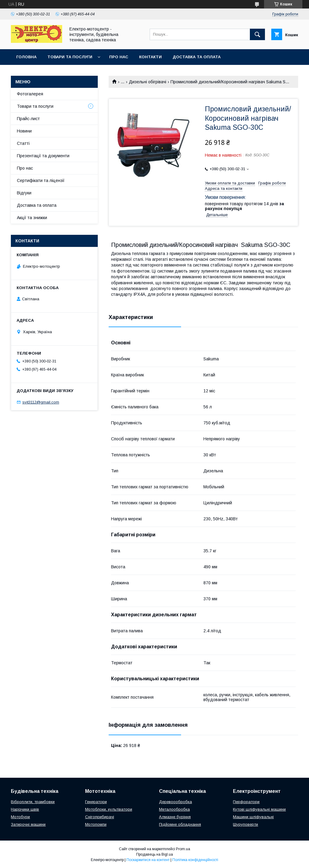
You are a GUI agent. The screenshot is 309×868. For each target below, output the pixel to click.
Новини (24, 131)
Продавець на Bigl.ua (154, 854)
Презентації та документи (43, 156)
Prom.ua (183, 849)
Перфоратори (246, 802)
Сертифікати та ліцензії (41, 180)
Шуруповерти (245, 824)
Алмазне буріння (175, 817)
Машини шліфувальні (253, 817)
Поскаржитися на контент (148, 860)
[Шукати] (257, 34)
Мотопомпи (96, 824)
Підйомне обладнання (180, 824)
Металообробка (174, 809)
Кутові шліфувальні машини (259, 809)
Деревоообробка (175, 802)
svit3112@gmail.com (41, 402)
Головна (26, 57)
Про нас (119, 57)
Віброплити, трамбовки (33, 802)
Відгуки (24, 193)
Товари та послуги (70, 57)
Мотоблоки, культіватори (109, 809)
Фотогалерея (30, 94)
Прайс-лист (28, 119)
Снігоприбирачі (100, 817)
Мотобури (20, 817)
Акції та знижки (32, 218)
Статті (23, 143)
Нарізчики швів (25, 809)
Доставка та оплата (197, 57)
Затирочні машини (28, 824)
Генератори (96, 802)
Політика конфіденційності (195, 860)
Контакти (150, 57)
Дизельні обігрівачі (148, 82)
